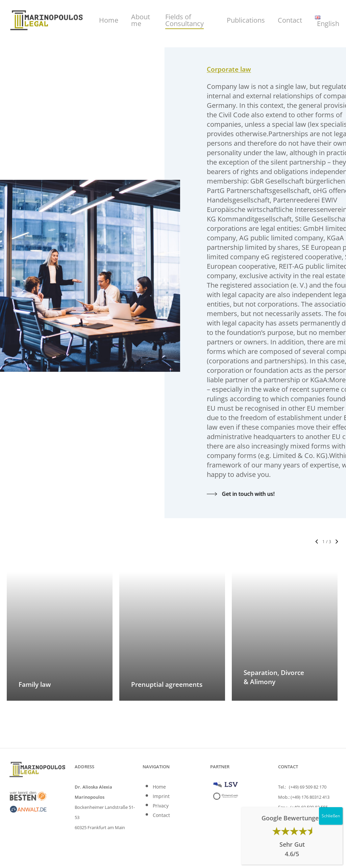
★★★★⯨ (292, 831)
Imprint (161, 796)
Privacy (161, 806)
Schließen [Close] (331, 816)
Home (159, 787)
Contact (161, 815)
